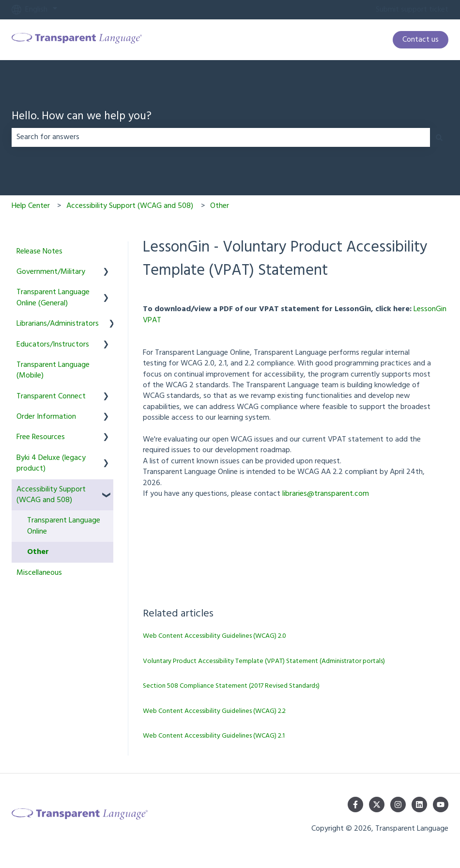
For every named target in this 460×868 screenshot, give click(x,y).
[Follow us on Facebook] (355, 805)
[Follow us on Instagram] (398, 805)
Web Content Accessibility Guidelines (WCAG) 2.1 (214, 736)
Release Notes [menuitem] (39, 252)
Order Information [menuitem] (46, 417)
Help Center (31, 206)
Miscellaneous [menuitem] (39, 573)
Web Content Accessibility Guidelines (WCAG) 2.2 (214, 711)
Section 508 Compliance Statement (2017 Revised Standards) (231, 686)
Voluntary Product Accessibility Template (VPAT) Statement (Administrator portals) (264, 661)
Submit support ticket (412, 10)
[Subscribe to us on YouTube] (441, 805)
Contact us (421, 40)
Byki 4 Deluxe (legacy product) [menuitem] (51, 463)
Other (220, 206)
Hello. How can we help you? (82, 117)
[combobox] (221, 137)
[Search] (439, 137)
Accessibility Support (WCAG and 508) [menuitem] (51, 495)
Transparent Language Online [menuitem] (64, 526)
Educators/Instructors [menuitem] (53, 345)
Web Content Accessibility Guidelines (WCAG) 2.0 (215, 636)
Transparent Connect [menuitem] (51, 396)
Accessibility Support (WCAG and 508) (130, 206)
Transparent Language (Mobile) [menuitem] (53, 370)
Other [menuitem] (38, 552)
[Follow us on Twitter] (377, 805)
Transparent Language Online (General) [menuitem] (53, 298)
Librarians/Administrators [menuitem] (58, 324)
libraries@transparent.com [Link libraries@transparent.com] (326, 494)
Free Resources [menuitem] (41, 437)
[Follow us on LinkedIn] (419, 805)
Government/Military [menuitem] (51, 272)
